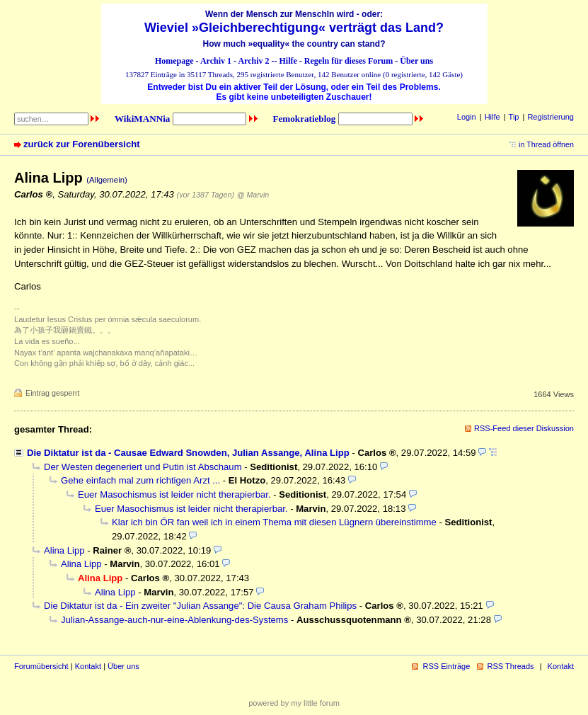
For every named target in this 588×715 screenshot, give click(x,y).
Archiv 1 (216, 61)
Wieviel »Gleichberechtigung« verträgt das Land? (294, 28)
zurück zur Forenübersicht (82, 144)
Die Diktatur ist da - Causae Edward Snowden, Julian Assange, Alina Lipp (188, 453)
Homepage (174, 61)
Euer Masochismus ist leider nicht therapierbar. (174, 494)
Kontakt (88, 666)
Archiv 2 (253, 61)
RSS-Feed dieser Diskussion (524, 428)
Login (467, 117)
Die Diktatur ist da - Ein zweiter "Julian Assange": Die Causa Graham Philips (200, 606)
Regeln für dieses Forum (348, 61)
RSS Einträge (446, 666)
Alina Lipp (64, 550)
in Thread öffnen (546, 144)
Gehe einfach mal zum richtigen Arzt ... (140, 480)
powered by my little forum (294, 703)
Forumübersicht (41, 666)
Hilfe (288, 61)
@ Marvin (253, 195)
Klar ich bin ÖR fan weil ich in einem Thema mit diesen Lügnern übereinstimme (274, 522)
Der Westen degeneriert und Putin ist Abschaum (143, 467)
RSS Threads (511, 666)
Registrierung (550, 117)
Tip (514, 117)
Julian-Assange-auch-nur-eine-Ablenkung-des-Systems (174, 620)
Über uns (416, 61)
